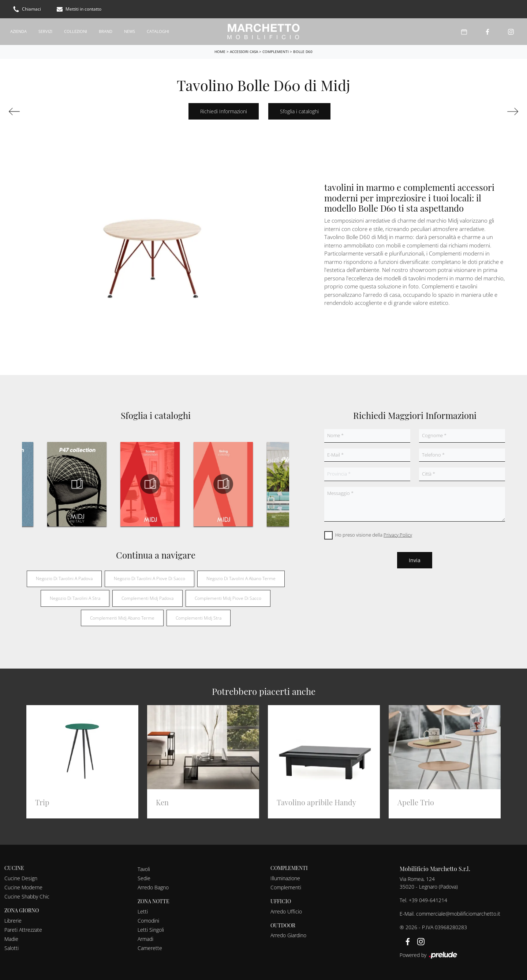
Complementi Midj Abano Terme (122, 618)
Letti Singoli (151, 930)
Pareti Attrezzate (23, 930)
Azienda (18, 31)
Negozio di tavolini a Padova (64, 578)
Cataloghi (158, 31)
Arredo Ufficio (286, 911)
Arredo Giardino (288, 935)
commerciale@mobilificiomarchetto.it (458, 914)
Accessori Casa (244, 52)
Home (220, 52)
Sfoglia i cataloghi (299, 111)
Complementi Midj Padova (147, 598)
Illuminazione (285, 878)
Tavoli (144, 869)
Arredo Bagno (153, 887)
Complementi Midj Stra (199, 618)
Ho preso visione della (374, 535)
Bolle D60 (303, 52)
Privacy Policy (398, 535)
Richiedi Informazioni (224, 111)
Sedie (144, 878)
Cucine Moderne (23, 887)
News (130, 31)
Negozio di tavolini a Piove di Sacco (149, 578)
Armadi (145, 939)
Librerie (13, 921)
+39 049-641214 (428, 900)
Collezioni (76, 31)
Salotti (12, 948)
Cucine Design (21, 878)
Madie (11, 939)
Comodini (148, 921)
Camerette (150, 948)
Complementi (276, 52)
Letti (143, 911)
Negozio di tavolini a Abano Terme (241, 578)
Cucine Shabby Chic (27, 896)
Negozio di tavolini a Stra (75, 598)
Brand (106, 31)
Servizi (45, 31)
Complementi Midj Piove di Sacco (228, 598)
